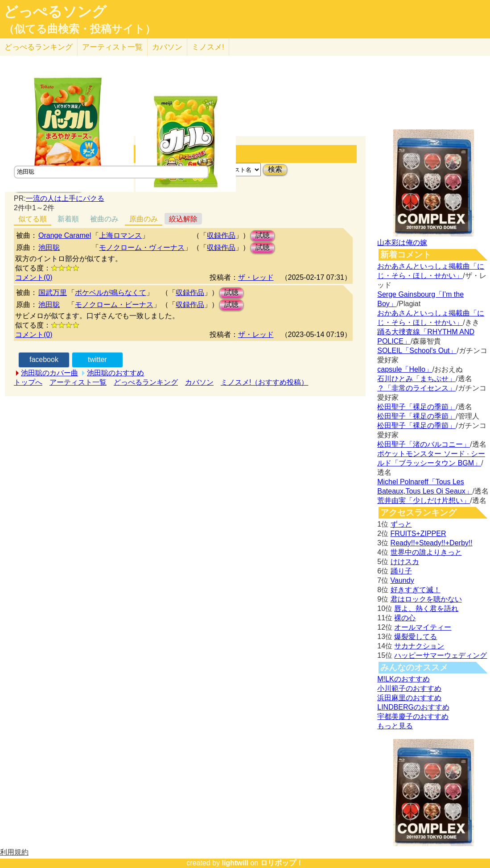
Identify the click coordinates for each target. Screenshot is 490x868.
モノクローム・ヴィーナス (142, 247)
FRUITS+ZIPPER (418, 534)
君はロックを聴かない (426, 599)
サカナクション (419, 646)
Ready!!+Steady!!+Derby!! (432, 543)
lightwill (235, 863)
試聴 (263, 235)
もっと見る (395, 726)
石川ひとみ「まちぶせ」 (416, 379)
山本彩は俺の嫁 (402, 243)
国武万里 (53, 293)
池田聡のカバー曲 (49, 373)
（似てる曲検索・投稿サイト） (80, 29)
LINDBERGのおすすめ (413, 707)
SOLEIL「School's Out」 (417, 351)
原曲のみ (144, 219)
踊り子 (401, 571)
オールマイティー (423, 627)
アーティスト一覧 (78, 382)
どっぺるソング (55, 12)
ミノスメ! (208, 47)
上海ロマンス (120, 235)
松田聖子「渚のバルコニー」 (424, 444)
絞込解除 (183, 219)
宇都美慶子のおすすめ (413, 716)
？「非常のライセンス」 (416, 388)
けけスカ (405, 562)
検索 (275, 169)
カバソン (167, 47)
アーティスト (112, 47)
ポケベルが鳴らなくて (111, 293)
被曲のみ (104, 219)
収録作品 (221, 235)
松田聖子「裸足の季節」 (416, 407)
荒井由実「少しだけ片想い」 (424, 500)
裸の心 (405, 618)
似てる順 (33, 219)
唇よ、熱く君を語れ (426, 608)
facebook (44, 359)
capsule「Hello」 (405, 369)
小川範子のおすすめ (409, 688)
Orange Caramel (65, 235)
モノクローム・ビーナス (114, 305)
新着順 (68, 219)
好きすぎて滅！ (416, 590)
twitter (97, 359)
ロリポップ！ (282, 863)
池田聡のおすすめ (115, 373)
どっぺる (39, 47)
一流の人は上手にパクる (65, 198)
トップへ (28, 382)
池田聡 (49, 247)
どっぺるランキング (146, 382)
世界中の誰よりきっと (426, 552)
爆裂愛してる (416, 637)
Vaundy (402, 580)
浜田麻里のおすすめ (409, 698)
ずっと (401, 524)
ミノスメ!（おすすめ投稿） (264, 382)
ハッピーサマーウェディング (441, 655)
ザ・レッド (256, 277)
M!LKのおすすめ (403, 679)
